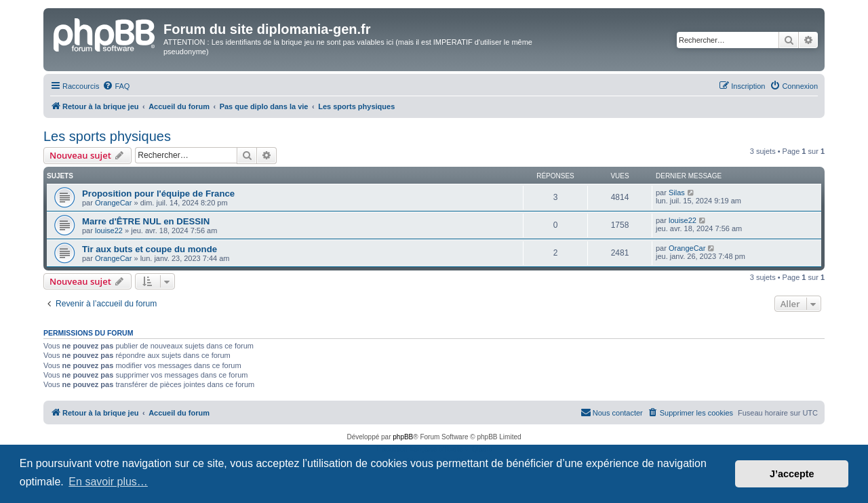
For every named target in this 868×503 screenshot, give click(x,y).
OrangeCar (113, 203)
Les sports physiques (107, 136)
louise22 (109, 230)
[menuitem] (116, 86)
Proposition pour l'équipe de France (158, 194)
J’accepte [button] (792, 474)
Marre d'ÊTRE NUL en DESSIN (146, 221)
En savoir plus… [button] (108, 482)
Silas (677, 193)
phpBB (403, 437)
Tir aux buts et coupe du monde (150, 249)
